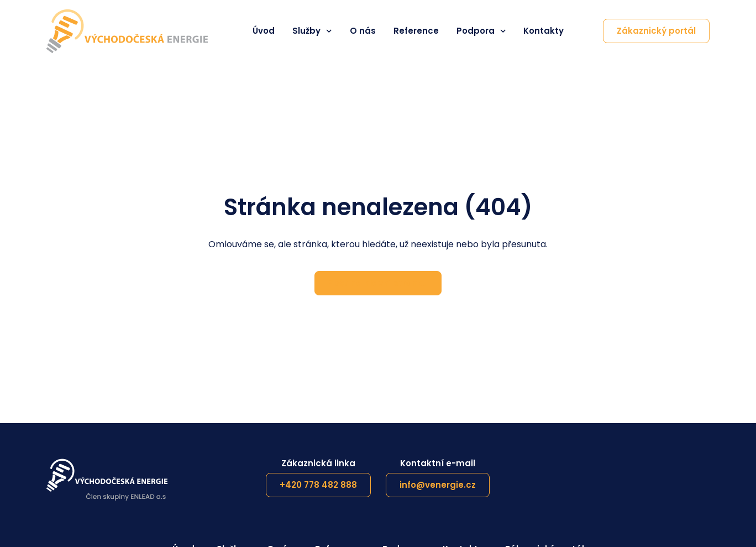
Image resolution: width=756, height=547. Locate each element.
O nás (363, 31)
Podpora (481, 31)
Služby (312, 31)
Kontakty (544, 31)
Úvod (264, 31)
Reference (416, 31)
